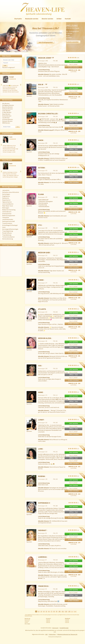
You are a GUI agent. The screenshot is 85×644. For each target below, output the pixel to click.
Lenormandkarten (8, 204)
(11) (73, 586)
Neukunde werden (32, 19)
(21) (73, 194)
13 (69, 611)
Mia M (41, 84)
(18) (73, 419)
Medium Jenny (45, 58)
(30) (73, 365)
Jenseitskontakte (8, 219)
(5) (73, 503)
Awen (41, 140)
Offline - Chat (73, 123)
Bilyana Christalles (48, 114)
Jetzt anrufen (73, 61)
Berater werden (47, 19)
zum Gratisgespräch (46, 42)
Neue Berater (6, 114)
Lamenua (42, 557)
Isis (40, 366)
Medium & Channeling (9, 210)
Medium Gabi (44, 252)
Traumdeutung (7, 235)
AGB (46, 634)
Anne (41, 392)
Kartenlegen (6, 194)
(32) (73, 225)
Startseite (18, 19)
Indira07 (42, 530)
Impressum (55, 628)
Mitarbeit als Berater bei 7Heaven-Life (67, 634)
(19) (73, 530)
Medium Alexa (45, 338)
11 (63, 611)
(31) (73, 252)
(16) (73, 449)
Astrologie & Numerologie (10, 229)
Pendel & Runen (7, 233)
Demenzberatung (8, 239)
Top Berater (6, 118)
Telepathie (6, 217)
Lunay (41, 420)
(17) (73, 338)
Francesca (43, 586)
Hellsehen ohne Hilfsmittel (11, 192)
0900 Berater (6, 123)
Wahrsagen (6, 208)
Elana (41, 194)
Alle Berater (6, 103)
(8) (73, 557)
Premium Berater (8, 119)
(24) (73, 113)
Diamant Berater (7, 121)
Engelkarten (6, 196)
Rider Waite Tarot (8, 206)
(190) (73, 58)
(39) (73, 476)
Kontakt (68, 19)
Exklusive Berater (8, 109)
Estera (41, 168)
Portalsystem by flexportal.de (55, 637)
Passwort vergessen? (9, 67)
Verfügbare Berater (8, 105)
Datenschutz (52, 634)
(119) (73, 167)
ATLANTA (42, 309)
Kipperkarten (6, 200)
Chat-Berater (6, 111)
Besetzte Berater (8, 107)
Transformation (7, 223)
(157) (73, 84)
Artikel (59, 19)
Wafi (12, 164)
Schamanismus (7, 214)
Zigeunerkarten (7, 202)
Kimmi (41, 280)
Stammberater (7, 116)
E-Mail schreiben (73, 67)
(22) (73, 140)
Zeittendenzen (7, 212)
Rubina (42, 476)
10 (60, 611)
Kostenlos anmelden (72, 42)
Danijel (12, 77)
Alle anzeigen (27, 624)
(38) (73, 309)
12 (66, 611)
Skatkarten (6, 198)
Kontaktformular (64, 628)
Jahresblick (6, 190)
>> (75, 611)
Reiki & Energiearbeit (9, 216)
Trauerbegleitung (8, 231)
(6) (73, 280)
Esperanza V (44, 503)
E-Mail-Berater (7, 112)
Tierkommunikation (8, 237)
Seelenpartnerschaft (9, 221)
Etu (40, 225)
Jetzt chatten (73, 203)
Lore (11, 137)
